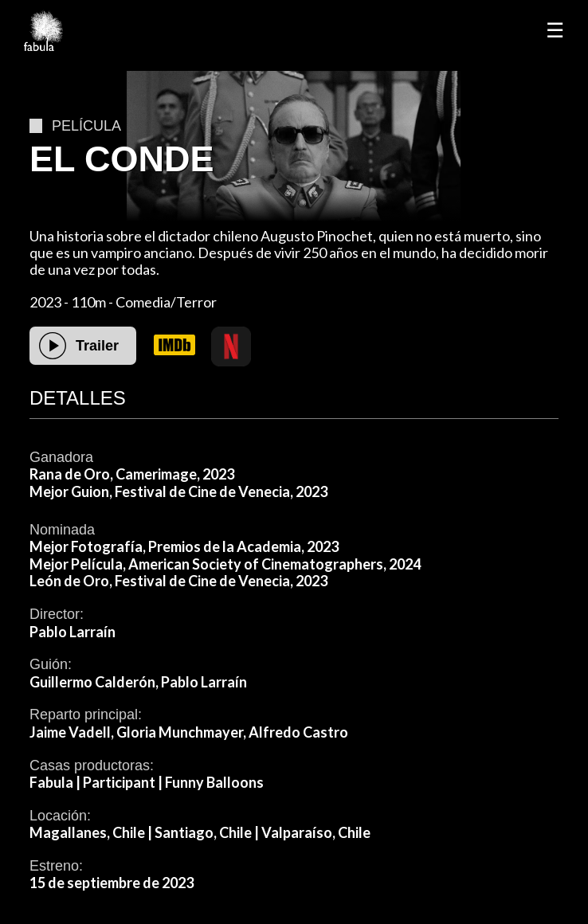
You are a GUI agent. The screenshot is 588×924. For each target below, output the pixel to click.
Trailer (97, 346)
